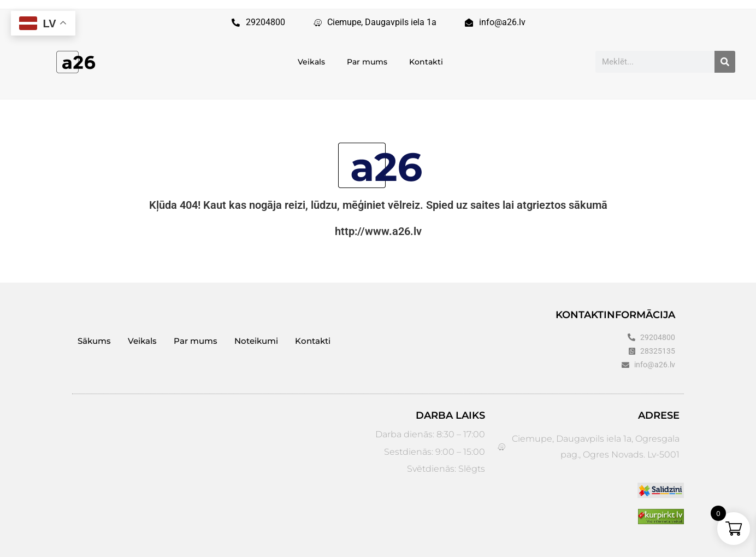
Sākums (94, 341)
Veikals (311, 62)
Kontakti (426, 62)
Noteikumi (256, 341)
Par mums (367, 62)
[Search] (725, 62)
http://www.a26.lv (378, 231)
